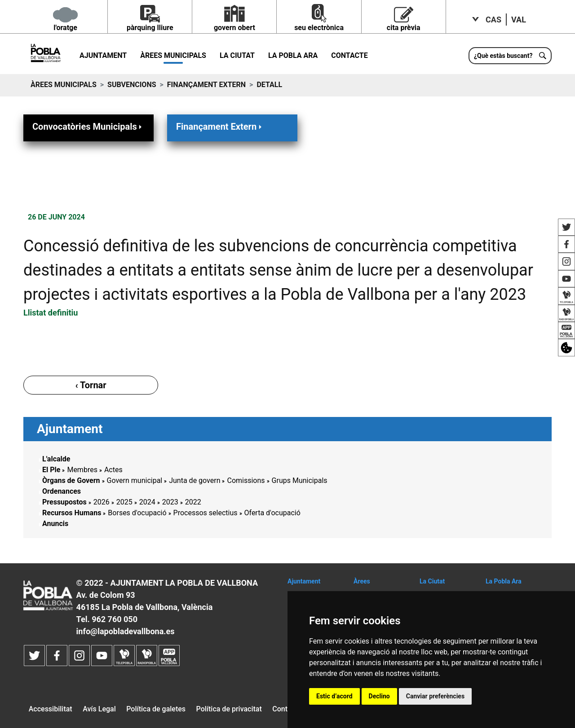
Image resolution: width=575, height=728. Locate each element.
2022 (193, 502)
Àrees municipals (173, 55)
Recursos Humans (72, 513)
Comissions (246, 480)
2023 (170, 502)
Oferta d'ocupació (272, 513)
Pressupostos (64, 502)
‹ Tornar (91, 385)
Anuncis (55, 524)
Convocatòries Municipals (88, 126)
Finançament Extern (206, 85)
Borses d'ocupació (137, 513)
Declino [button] (379, 696)
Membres (82, 470)
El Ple (51, 470)
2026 (102, 502)
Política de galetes (156, 709)
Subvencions (132, 85)
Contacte (349, 55)
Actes (113, 470)
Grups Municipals (300, 480)
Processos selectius (206, 513)
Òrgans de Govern (71, 480)
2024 (147, 502)
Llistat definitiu (51, 313)
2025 (124, 502)
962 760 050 (115, 619)
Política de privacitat (229, 709)
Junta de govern (195, 480)
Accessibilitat (51, 709)
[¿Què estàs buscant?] (510, 56)
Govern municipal (135, 480)
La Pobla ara (293, 55)
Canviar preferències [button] (435, 696)
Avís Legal (99, 709)
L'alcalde (56, 459)
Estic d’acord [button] (334, 696)
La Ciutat (237, 55)
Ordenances (62, 491)
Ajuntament (103, 55)
